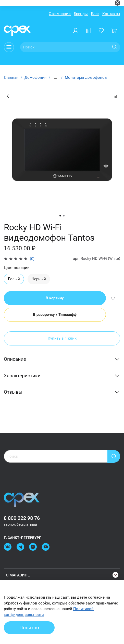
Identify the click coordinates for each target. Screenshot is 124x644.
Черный (39, 279)
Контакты (111, 14)
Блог (95, 14)
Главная (11, 78)
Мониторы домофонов (86, 78)
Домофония (35, 78)
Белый (14, 279)
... (56, 78)
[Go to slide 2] (64, 216)
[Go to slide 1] (60, 216)
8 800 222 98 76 (22, 518)
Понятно (29, 628)
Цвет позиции (17, 268)
